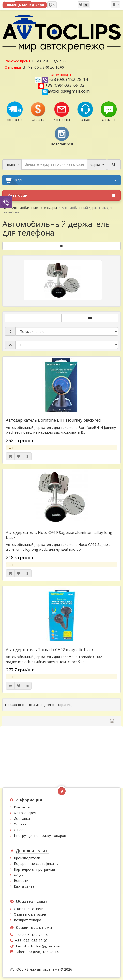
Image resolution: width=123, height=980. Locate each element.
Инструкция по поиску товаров (40, 835)
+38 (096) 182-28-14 (68, 79)
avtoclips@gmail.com (66, 91)
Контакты (22, 807)
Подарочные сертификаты (36, 864)
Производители (27, 858)
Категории (61, 195)
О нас (18, 830)
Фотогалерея (25, 813)
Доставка (22, 818)
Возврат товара (27, 920)
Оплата (20, 824)
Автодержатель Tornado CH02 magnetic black (50, 650)
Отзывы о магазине (30, 914)
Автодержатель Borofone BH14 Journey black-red (53, 420)
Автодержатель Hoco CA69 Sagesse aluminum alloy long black (59, 535)
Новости (21, 881)
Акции (19, 875)
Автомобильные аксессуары (34, 208)
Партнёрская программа (34, 869)
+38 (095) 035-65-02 (65, 85)
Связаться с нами (29, 909)
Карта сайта (24, 886)
